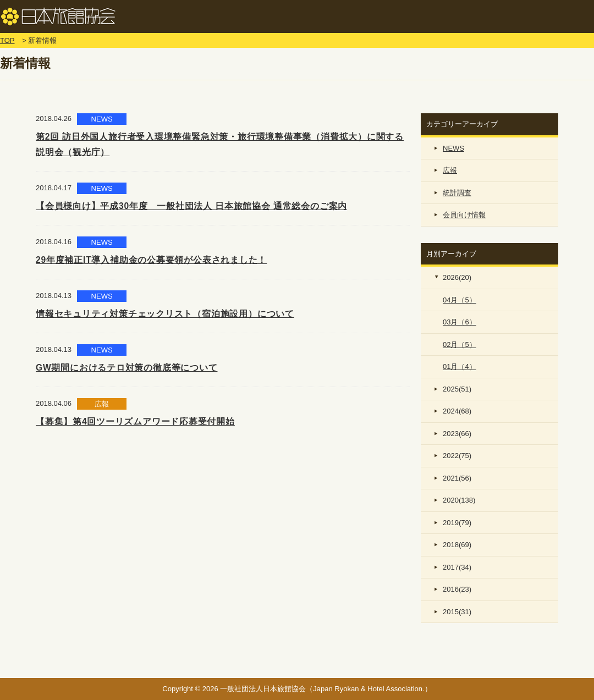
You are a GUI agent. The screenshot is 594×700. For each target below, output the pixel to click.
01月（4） (460, 366)
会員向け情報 (464, 215)
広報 (450, 170)
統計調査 (457, 193)
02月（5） (460, 345)
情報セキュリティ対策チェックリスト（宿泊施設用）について (165, 314)
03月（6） (460, 322)
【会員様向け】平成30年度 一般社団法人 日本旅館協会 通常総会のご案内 (191, 206)
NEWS (453, 148)
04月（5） (460, 300)
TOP (7, 40)
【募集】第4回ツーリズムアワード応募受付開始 (135, 421)
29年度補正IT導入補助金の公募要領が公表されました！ (151, 260)
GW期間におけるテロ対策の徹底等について (127, 368)
